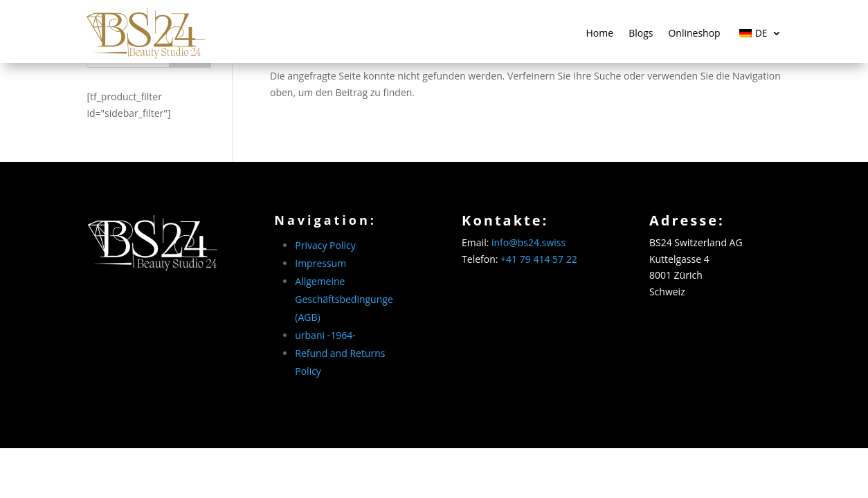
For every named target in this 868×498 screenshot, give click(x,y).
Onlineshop (694, 33)
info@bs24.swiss (528, 242)
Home (600, 33)
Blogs (641, 33)
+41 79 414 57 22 (539, 259)
